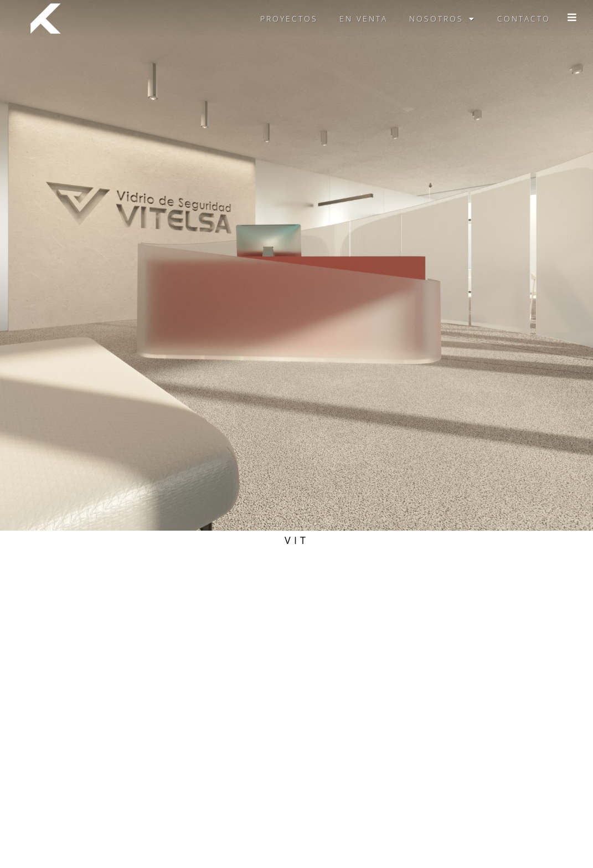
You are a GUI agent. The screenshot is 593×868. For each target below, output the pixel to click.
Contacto (524, 19)
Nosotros (442, 19)
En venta (363, 19)
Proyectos (289, 19)
